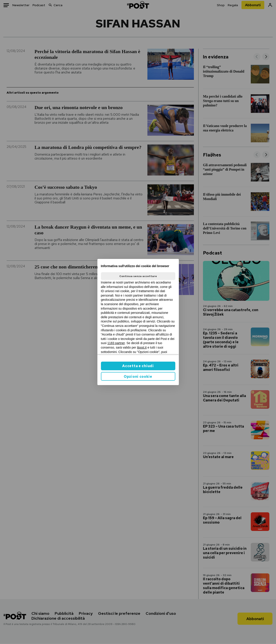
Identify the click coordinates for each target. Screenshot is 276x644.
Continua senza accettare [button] (138, 276)
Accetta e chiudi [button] (138, 366)
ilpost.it (142, 347)
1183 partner (116, 343)
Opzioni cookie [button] (138, 377)
